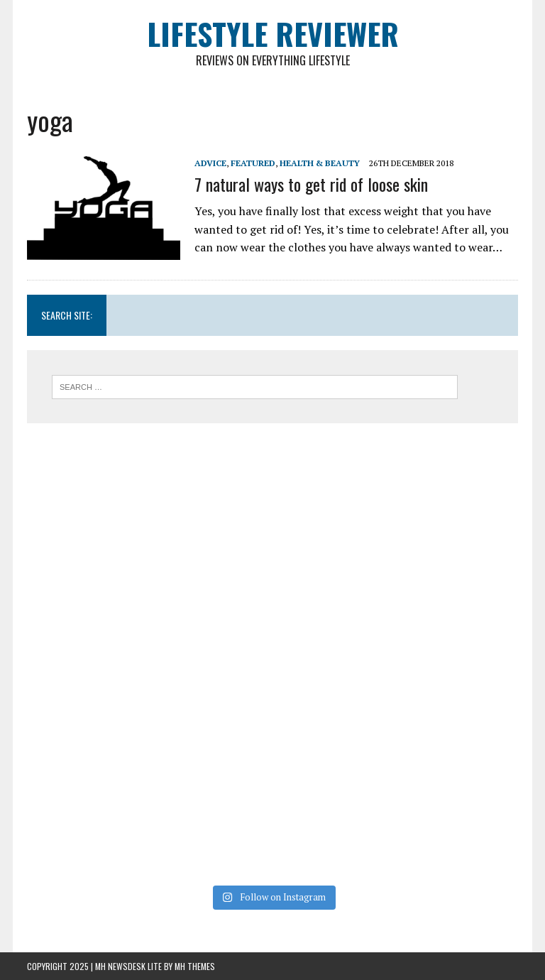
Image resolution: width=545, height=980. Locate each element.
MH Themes (195, 966)
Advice (210, 163)
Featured (253, 163)
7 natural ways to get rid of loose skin (311, 184)
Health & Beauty (320, 163)
